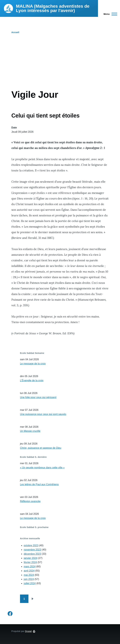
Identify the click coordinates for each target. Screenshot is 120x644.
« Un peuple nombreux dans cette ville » (42, 468)
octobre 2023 (31, 545)
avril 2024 (29, 571)
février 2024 (30, 562)
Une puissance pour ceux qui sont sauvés (43, 414)
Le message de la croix (33, 364)
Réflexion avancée (30, 501)
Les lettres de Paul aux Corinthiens (39, 484)
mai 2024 (29, 575)
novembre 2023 (32, 550)
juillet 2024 (30, 583)
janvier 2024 (31, 558)
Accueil (15, 32)
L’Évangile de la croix (32, 380)
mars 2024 (30, 567)
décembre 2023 (32, 554)
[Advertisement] (60, 66)
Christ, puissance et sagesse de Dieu (41, 448)
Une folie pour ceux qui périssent (38, 397)
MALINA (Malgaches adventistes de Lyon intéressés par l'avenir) (53, 8)
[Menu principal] (109, 14)
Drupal (28, 631)
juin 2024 (29, 579)
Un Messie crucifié (30, 431)
